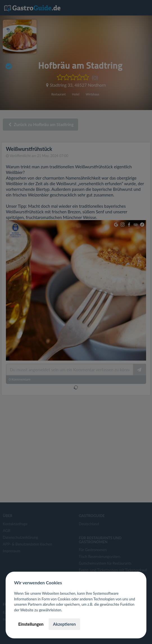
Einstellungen (31, 624)
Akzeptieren (64, 624)
